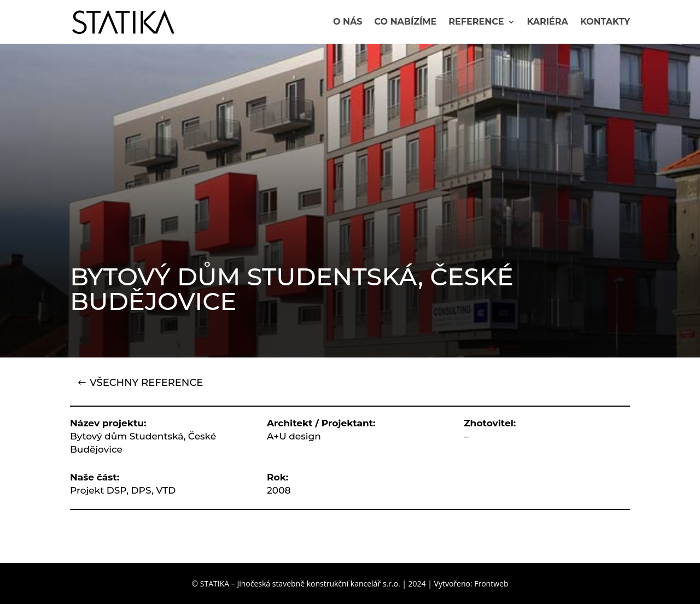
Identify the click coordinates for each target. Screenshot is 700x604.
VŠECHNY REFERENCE (146, 383)
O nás (348, 22)
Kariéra (548, 22)
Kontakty (605, 22)
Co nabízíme (406, 22)
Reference (476, 22)
